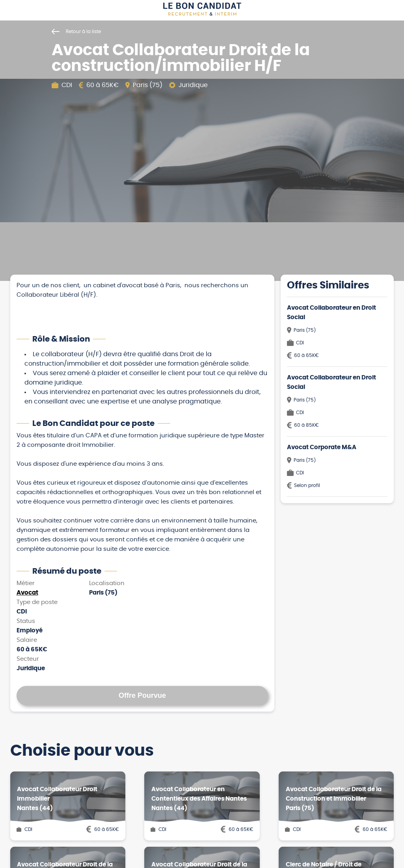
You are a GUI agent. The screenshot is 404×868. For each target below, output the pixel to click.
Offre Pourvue (142, 695)
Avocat (27, 593)
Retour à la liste (76, 32)
